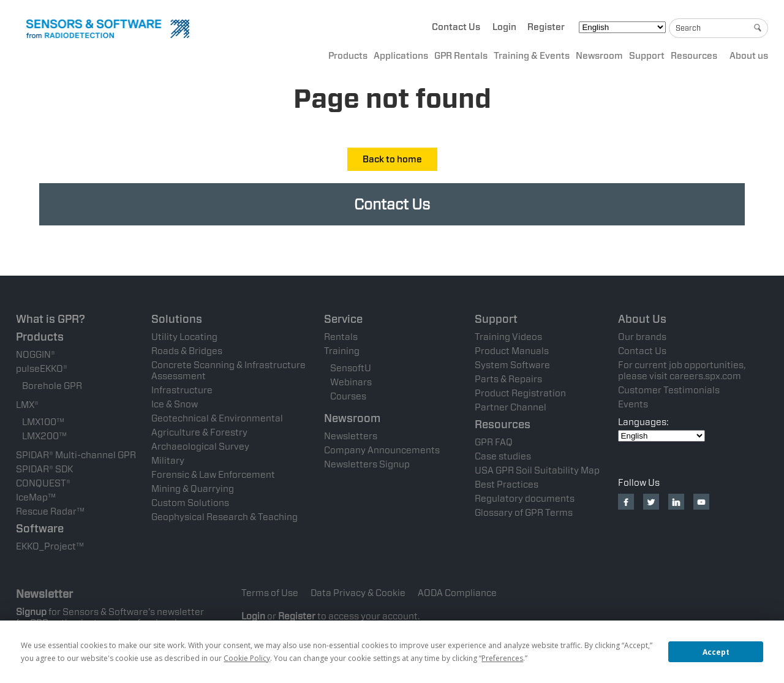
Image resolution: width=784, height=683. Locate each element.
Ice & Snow (175, 404)
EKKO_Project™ (50, 546)
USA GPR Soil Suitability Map (537, 470)
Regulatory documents (525, 499)
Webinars (351, 382)
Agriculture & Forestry (199, 432)
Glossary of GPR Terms (524, 513)
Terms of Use (270, 593)
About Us (642, 319)
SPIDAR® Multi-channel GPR (76, 455)
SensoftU (351, 368)
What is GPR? (51, 319)
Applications (401, 56)
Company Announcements (382, 450)
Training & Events (532, 56)
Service (343, 319)
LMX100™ (43, 422)
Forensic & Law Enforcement (213, 475)
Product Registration (520, 393)
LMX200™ (44, 436)
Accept (716, 652)
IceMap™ (36, 497)
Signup (31, 612)
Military (168, 461)
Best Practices (507, 485)
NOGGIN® (36, 355)
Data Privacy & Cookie (358, 593)
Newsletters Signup (367, 464)
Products (348, 56)
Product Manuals (512, 351)
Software (40, 528)
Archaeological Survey (200, 447)
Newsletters (351, 436)
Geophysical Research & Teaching (224, 517)
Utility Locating (184, 337)
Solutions (177, 319)
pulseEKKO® (42, 369)
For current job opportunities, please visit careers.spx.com (682, 371)
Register (546, 27)
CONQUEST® (43, 483)
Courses (348, 396)
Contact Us (456, 27)
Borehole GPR (52, 386)
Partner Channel (511, 407)
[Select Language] (622, 27)
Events (633, 404)
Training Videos (508, 337)
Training (342, 351)
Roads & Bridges (187, 351)
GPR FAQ (494, 442)
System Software (512, 365)
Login (504, 27)
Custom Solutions (190, 503)
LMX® (27, 405)
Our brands (642, 337)
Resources (694, 56)
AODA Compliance (457, 593)
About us (749, 56)
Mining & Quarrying (193, 489)
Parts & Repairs (508, 379)
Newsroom (599, 56)
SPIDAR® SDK (44, 469)
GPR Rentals (461, 56)
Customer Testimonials (669, 390)
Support (647, 56)
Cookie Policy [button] (247, 658)
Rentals (341, 337)
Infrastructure (182, 390)
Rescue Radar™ (50, 511)
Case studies (503, 456)
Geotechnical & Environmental (217, 418)
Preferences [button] (502, 658)
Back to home (392, 159)
